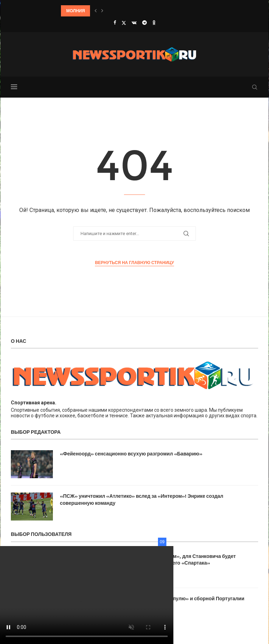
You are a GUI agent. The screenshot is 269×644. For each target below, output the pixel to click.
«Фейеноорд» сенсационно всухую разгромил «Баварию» (131, 454)
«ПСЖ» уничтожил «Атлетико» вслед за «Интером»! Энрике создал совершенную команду (142, 499)
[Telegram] (144, 23)
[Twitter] (124, 23)
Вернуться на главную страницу (134, 263)
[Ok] (154, 23)
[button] (96, 11)
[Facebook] (115, 23)
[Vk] (134, 23)
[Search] (255, 87)
